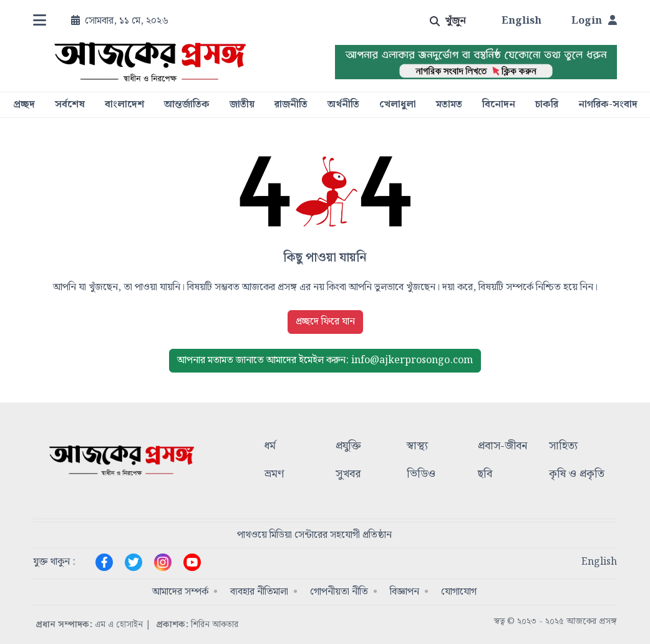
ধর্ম (270, 446)
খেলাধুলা (398, 105)
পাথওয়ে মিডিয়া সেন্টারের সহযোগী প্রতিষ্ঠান (314, 535)
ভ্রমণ (274, 475)
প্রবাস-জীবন (502, 446)
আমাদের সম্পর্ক (180, 592)
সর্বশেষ (70, 105)
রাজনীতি (291, 105)
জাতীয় (242, 105)
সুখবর (348, 475)
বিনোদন (499, 105)
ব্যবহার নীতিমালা (259, 592)
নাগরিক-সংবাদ (608, 105)
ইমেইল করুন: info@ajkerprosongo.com (325, 360)
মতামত (449, 105)
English (521, 21)
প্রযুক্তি (348, 446)
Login (594, 21)
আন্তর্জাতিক (187, 105)
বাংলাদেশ (124, 105)
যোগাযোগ (459, 592)
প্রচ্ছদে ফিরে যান (325, 322)
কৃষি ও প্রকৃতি (577, 475)
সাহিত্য (563, 446)
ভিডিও (421, 475)
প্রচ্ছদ (24, 105)
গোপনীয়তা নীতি (339, 592)
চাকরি (547, 105)
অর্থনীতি (343, 105)
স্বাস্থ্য (417, 446)
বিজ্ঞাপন (405, 592)
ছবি (485, 475)
